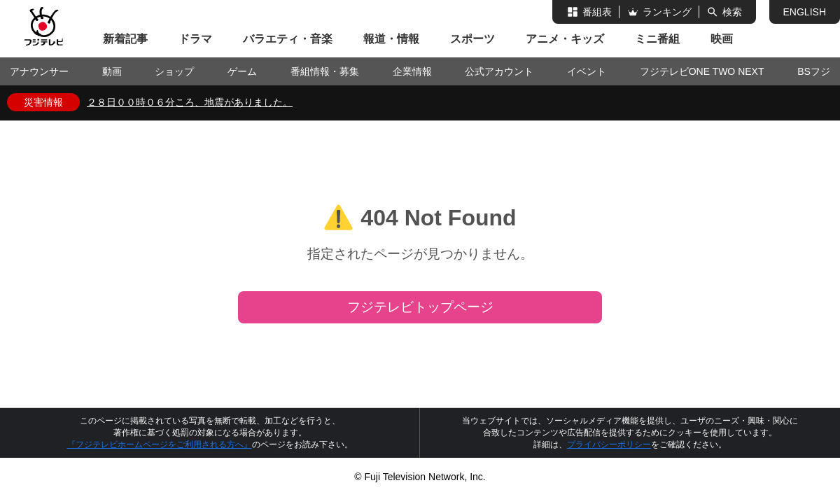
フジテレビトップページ (420, 307)
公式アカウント (499, 71)
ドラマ (195, 39)
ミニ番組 (657, 39)
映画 (722, 39)
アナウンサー (39, 71)
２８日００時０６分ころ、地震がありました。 (190, 102)
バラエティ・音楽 (288, 39)
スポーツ (472, 39)
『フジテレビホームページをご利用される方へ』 (160, 444)
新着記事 (125, 39)
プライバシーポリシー (609, 444)
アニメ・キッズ (565, 39)
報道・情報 (391, 39)
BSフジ (814, 71)
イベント (587, 71)
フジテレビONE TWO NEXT (702, 71)
